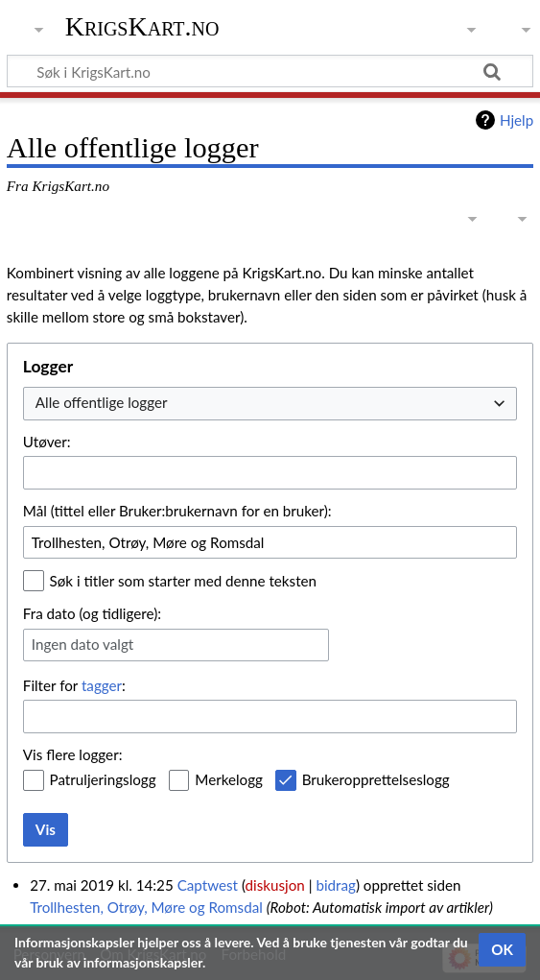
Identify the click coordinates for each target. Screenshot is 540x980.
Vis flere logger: (73, 754)
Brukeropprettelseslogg (376, 779)
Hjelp (517, 120)
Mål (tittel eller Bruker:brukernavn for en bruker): (177, 511)
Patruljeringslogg (103, 779)
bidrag (336, 885)
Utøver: (47, 442)
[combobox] (270, 404)
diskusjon (275, 885)
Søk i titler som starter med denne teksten (184, 581)
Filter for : (74, 685)
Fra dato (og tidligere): (92, 613)
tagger (102, 685)
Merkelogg (229, 779)
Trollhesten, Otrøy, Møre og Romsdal (146, 907)
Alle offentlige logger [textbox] (102, 402)
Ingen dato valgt (82, 644)
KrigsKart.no (142, 26)
